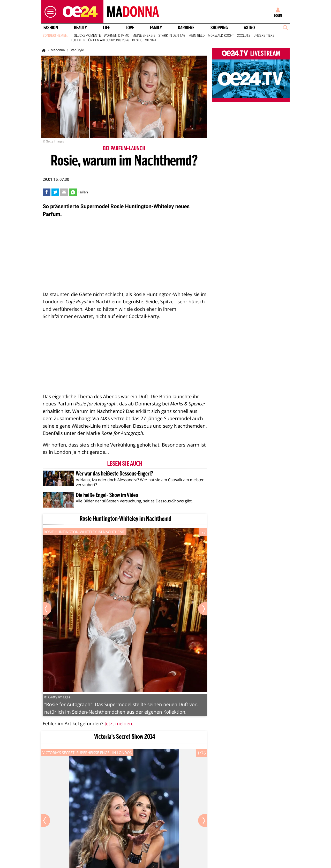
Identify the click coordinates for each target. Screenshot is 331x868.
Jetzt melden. (119, 724)
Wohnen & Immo (117, 36)
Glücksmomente (87, 36)
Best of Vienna (144, 40)
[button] (49, 12)
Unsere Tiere (264, 36)
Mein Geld (197, 36)
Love (130, 28)
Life (106, 28)
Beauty (80, 28)
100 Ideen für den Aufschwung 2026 (100, 40)
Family (156, 28)
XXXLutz (244, 36)
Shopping (219, 28)
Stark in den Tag (172, 36)
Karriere (186, 28)
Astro (249, 28)
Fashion (51, 28)
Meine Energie (144, 36)
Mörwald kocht (221, 36)
